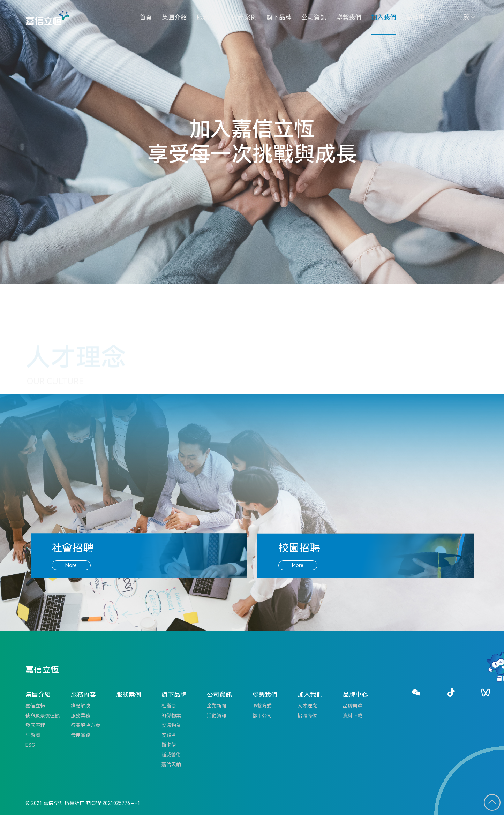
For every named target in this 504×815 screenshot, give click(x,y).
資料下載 (353, 716)
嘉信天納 (171, 764)
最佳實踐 (81, 735)
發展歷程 (35, 725)
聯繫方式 (262, 706)
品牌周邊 (353, 706)
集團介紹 (174, 17)
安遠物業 (171, 725)
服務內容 (209, 17)
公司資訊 (314, 17)
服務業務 (81, 716)
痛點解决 (81, 706)
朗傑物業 (171, 716)
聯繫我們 (349, 17)
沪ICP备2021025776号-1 (113, 803)
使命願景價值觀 (43, 716)
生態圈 (33, 735)
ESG (30, 745)
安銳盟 (169, 735)
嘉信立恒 (35, 706)
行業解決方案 (85, 725)
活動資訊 (217, 716)
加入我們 (384, 17)
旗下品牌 (279, 17)
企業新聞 (217, 706)
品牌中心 (419, 17)
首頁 (146, 17)
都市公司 (262, 716)
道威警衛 (171, 755)
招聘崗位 (307, 716)
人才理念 (307, 706)
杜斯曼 (169, 706)
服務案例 (244, 17)
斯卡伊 (169, 745)
